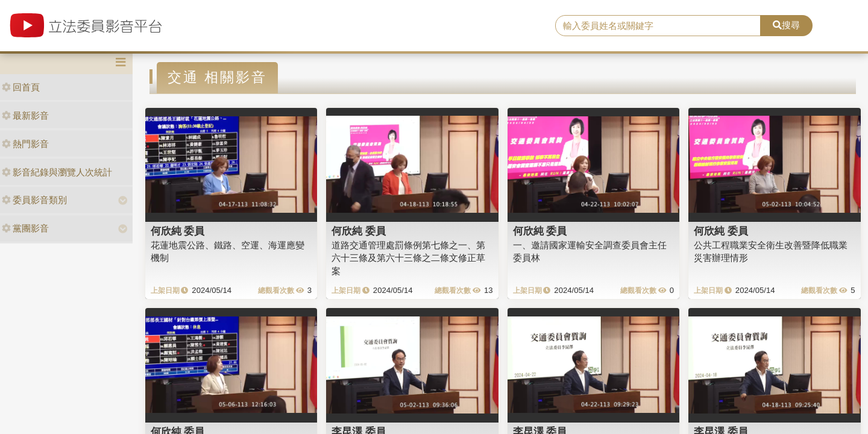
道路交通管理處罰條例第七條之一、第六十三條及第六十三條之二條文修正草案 (408, 258)
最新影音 (25, 115)
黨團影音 (25, 228)
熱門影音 (25, 144)
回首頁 (21, 87)
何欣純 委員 (178, 231)
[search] (658, 26)
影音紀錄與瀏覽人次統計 (57, 172)
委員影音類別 (34, 200)
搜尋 (786, 25)
